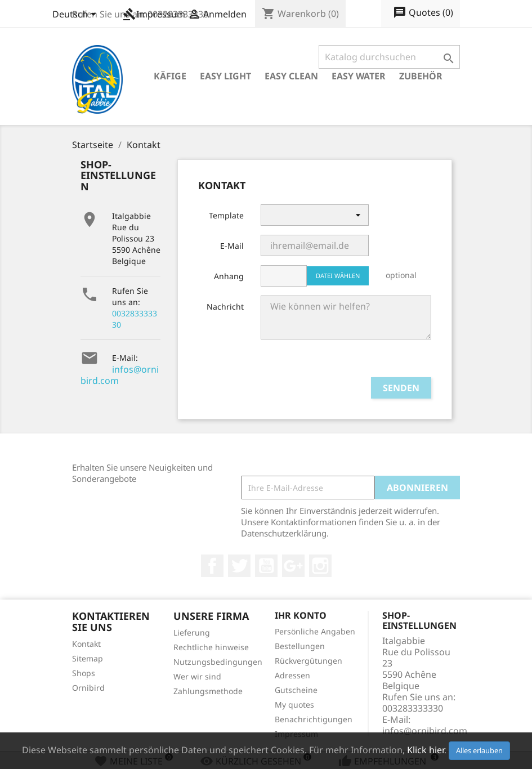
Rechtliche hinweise (211, 647)
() (423, 13)
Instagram (320, 566)
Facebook (212, 566)
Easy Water (359, 76)
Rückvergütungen (309, 661)
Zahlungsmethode (208, 691)
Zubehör (421, 76)
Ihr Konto (301, 615)
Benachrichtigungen (314, 719)
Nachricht (225, 307)
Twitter (239, 566)
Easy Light (225, 76)
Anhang (229, 276)
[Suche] (389, 57)
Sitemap (88, 658)
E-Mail (232, 246)
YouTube (266, 566)
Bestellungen (300, 646)
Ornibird (88, 688)
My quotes (294, 705)
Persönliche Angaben (315, 631)
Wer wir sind (197, 676)
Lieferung (192, 632)
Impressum (154, 14)
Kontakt (86, 644)
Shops (84, 673)
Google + (293, 566)
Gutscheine (296, 690)
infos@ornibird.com (120, 375)
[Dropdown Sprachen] (76, 15)
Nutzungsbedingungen (218, 662)
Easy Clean (291, 76)
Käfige (170, 76)
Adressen (292, 675)
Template (226, 215)
